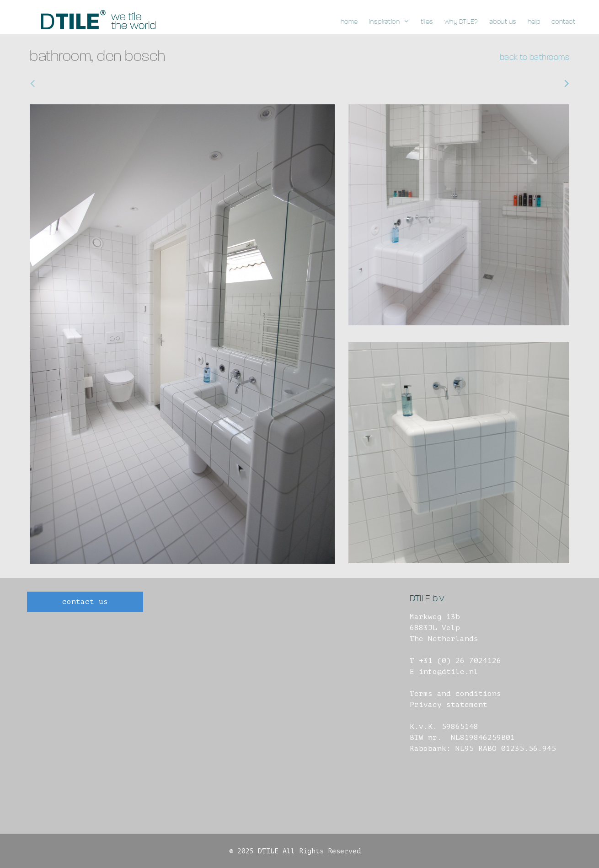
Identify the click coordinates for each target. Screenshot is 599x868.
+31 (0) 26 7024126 (460, 661)
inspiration (392, 22)
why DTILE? (461, 22)
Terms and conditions (455, 694)
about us (503, 22)
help (534, 22)
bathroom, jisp (534, 83)
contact (564, 22)
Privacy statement (449, 705)
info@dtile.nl (449, 672)
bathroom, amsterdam (78, 83)
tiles (427, 22)
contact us (85, 602)
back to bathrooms (535, 57)
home (349, 22)
